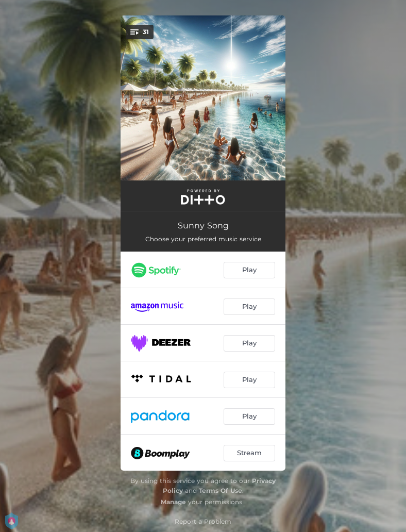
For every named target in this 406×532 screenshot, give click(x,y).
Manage (173, 502)
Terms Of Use (221, 491)
